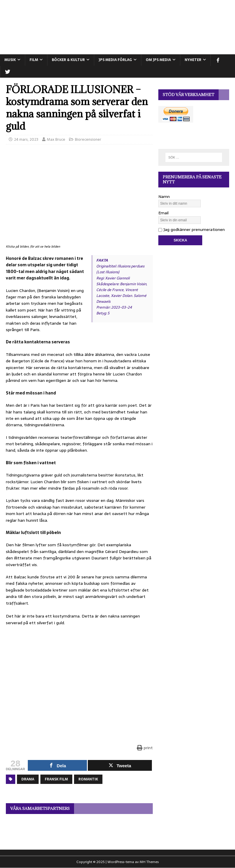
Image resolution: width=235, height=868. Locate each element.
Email (163, 213)
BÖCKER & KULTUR (68, 60)
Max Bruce (56, 139)
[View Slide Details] (79, 829)
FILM (34, 60)
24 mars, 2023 (26, 139)
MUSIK (10, 60)
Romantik (88, 779)
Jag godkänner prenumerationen (192, 229)
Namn (164, 196)
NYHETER (193, 60)
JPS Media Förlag (115, 60)
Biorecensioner (88, 139)
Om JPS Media (158, 60)
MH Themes (149, 862)
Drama (28, 779)
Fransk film (56, 779)
